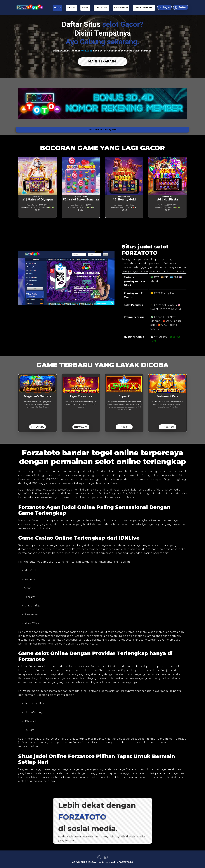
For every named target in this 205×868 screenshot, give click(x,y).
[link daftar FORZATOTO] (30, 7)
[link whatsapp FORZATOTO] (99, 858)
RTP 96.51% (38, 426)
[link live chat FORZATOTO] (106, 858)
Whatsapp (86, 51)
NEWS (85, 8)
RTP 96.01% (81, 426)
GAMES (71, 8)
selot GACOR (121, 8)
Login (164, 7)
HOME (58, 8)
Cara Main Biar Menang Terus (102, 129)
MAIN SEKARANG (102, 61)
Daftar (181, 7)
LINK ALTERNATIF (144, 8)
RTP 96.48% (167, 426)
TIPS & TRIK (101, 8)
